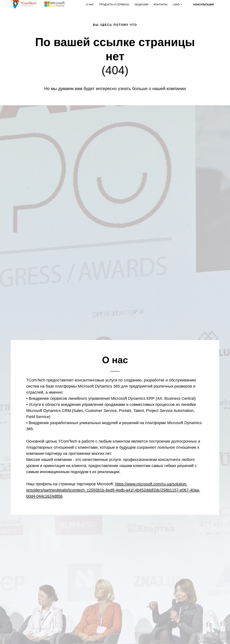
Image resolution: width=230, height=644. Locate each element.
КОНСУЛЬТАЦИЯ (204, 4)
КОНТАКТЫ (161, 4)
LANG (176, 4)
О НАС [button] (90, 4)
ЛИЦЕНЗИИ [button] (141, 4)
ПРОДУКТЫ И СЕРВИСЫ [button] (114, 4)
